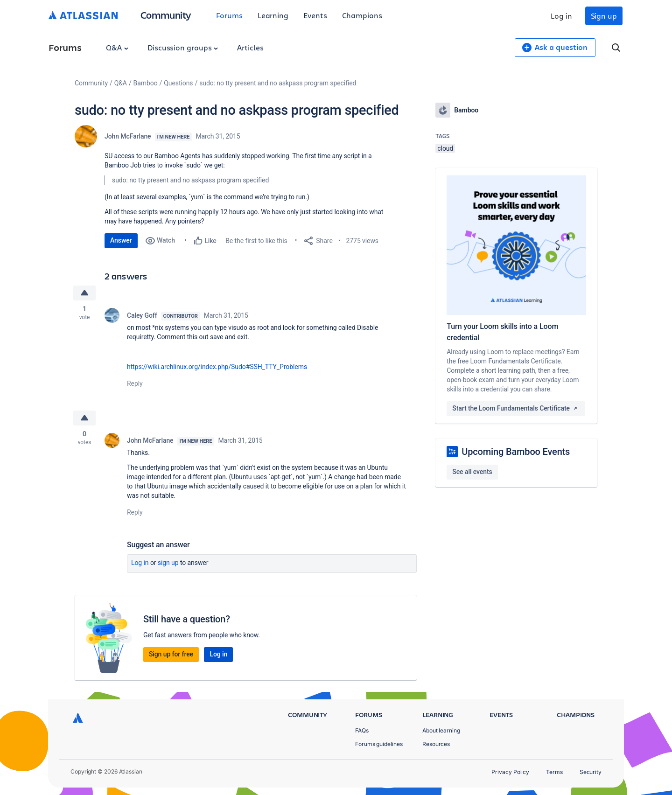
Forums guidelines (379, 744)
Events (315, 15)
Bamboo (146, 83)
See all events (472, 472)
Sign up (604, 16)
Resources (436, 744)
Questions (178, 83)
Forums (229, 15)
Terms (554, 772)
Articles (250, 47)
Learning (273, 15)
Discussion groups (183, 47)
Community (166, 15)
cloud (445, 148)
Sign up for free (171, 654)
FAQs (362, 730)
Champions (362, 15)
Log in (561, 16)
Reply (135, 384)
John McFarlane (128, 136)
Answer (121, 240)
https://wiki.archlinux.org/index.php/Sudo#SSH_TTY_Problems (217, 367)
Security (591, 772)
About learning (441, 730)
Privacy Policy (510, 772)
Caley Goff (142, 315)
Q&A (117, 47)
